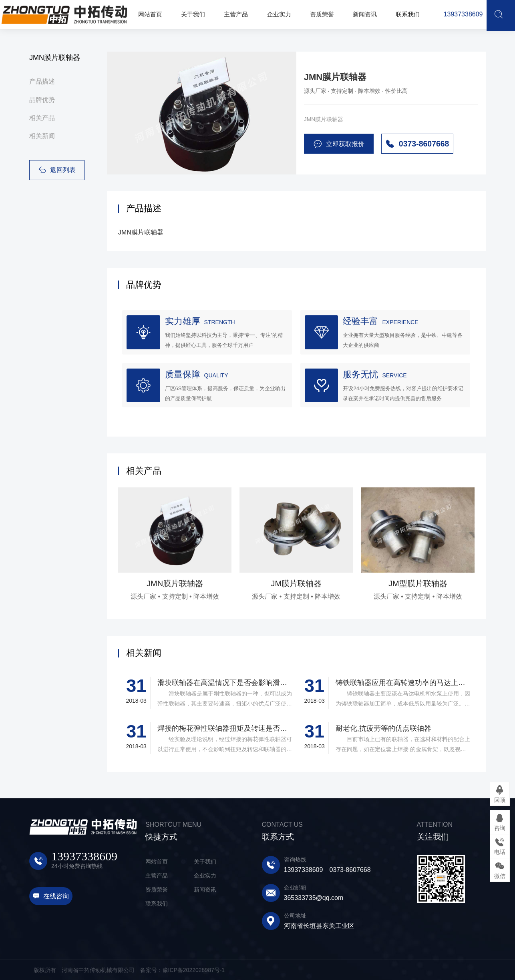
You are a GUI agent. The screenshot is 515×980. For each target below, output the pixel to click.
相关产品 (42, 118)
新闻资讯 (205, 890)
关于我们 (205, 862)
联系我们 (157, 904)
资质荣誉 (157, 890)
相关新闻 (42, 136)
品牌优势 (42, 100)
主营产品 (157, 876)
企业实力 (205, 876)
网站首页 (157, 862)
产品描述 (42, 81)
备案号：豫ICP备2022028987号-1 (183, 970)
